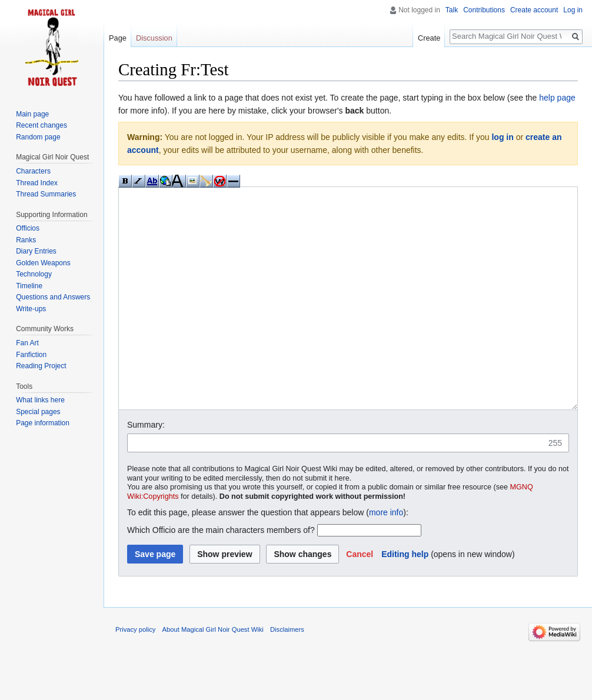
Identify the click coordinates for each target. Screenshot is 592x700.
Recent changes (41, 125)
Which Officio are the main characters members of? (221, 574)
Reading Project (41, 366)
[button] (360, 598)
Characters (33, 171)
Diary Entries (36, 251)
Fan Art (27, 343)
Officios (28, 228)
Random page (38, 137)
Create (429, 38)
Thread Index (37, 183)
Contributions (484, 10)
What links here (40, 400)
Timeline (29, 286)
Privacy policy (135, 674)
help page (557, 98)
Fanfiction (31, 355)
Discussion (154, 38)
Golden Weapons (43, 263)
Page (118, 38)
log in (502, 137)
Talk (452, 10)
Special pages (38, 412)
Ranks (26, 240)
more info (386, 556)
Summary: (146, 469)
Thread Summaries (46, 194)
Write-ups (31, 309)
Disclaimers (287, 674)
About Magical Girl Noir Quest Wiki (213, 674)
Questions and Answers (53, 297)
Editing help (405, 598)
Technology (34, 274)
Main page (32, 114)
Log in (573, 10)
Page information (43, 423)
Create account (534, 10)
